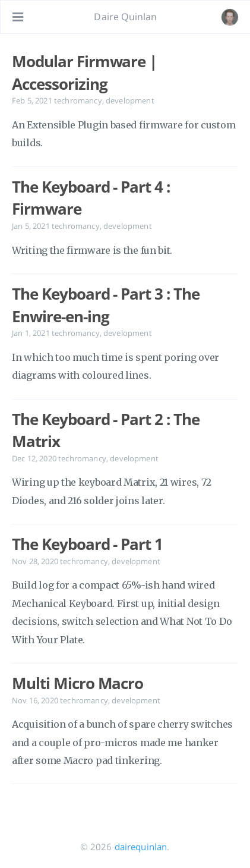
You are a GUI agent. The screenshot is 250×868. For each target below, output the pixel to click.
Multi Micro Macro (77, 683)
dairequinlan (141, 847)
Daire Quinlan (125, 17)
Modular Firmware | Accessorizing (84, 73)
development (130, 100)
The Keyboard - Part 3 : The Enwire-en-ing (106, 305)
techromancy (78, 100)
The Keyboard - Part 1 (87, 544)
